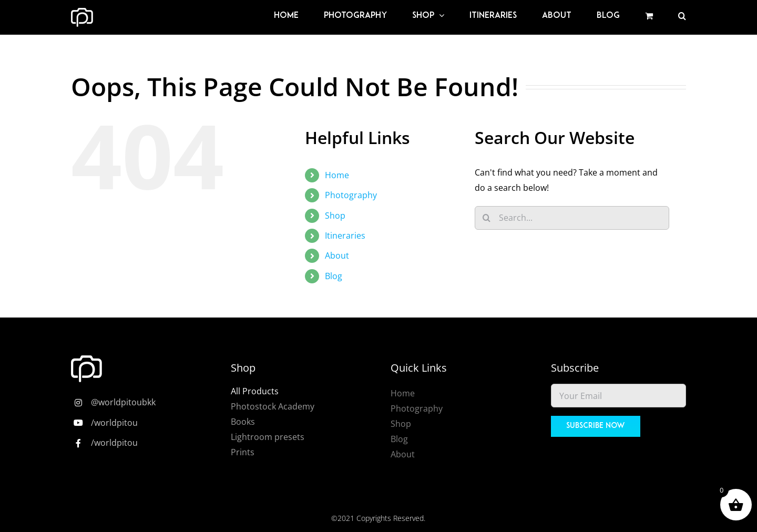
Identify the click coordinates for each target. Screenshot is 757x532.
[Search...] (572, 218)
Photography (351, 195)
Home (337, 175)
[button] (682, 16)
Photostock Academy (273, 406)
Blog (334, 276)
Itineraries (345, 236)
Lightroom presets (268, 437)
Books (243, 422)
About (337, 255)
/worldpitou (114, 423)
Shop (335, 216)
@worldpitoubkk (123, 402)
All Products (255, 391)
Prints (243, 452)
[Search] (487, 218)
